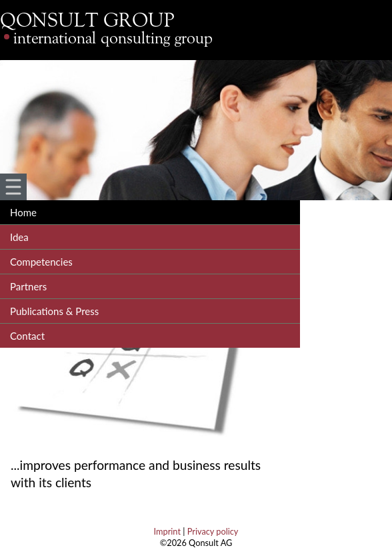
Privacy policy (213, 531)
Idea (19, 237)
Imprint (167, 531)
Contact (27, 336)
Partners (28, 286)
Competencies (41, 262)
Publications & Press (54, 311)
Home (23, 212)
